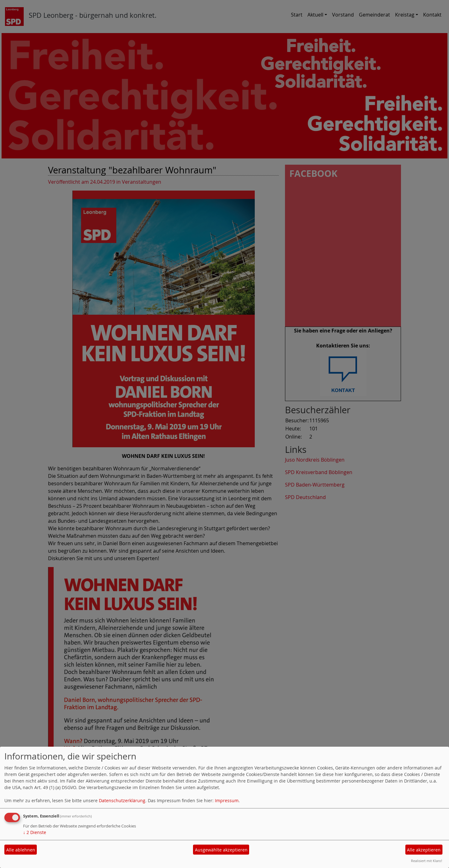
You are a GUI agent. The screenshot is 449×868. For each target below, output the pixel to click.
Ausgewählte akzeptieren (221, 850)
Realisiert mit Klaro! (427, 861)
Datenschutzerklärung (122, 800)
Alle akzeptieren (424, 850)
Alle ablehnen (21, 850)
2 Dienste (35, 832)
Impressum (227, 800)
